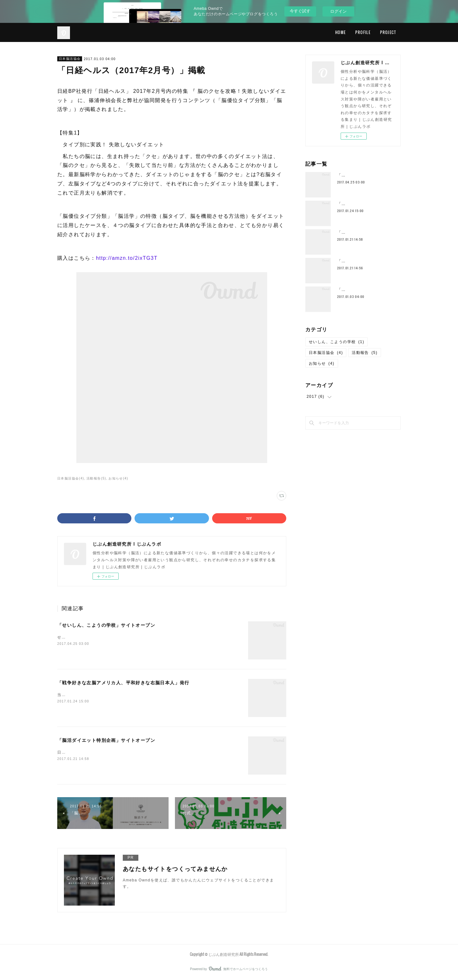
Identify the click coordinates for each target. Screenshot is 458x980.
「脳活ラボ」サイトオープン (365, 261)
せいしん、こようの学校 (337, 342)
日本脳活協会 (70, 59)
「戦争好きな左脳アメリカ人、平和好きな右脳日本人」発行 (123, 683)
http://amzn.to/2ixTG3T (127, 258)
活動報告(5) (96, 478)
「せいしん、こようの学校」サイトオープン (106, 625)
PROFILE (363, 32)
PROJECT (388, 32)
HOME (341, 32)
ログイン (338, 11)
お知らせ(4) (118, 478)
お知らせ (322, 363)
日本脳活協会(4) (71, 478)
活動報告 (365, 353)
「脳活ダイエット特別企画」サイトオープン (106, 740)
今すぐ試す (300, 11)
